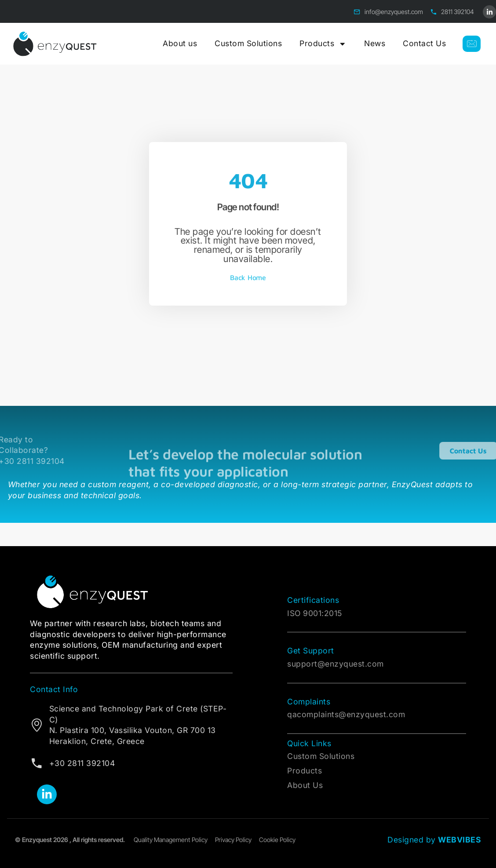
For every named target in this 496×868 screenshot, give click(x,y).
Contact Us (424, 43)
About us (180, 43)
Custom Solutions (248, 43)
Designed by (434, 840)
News (375, 43)
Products (323, 44)
